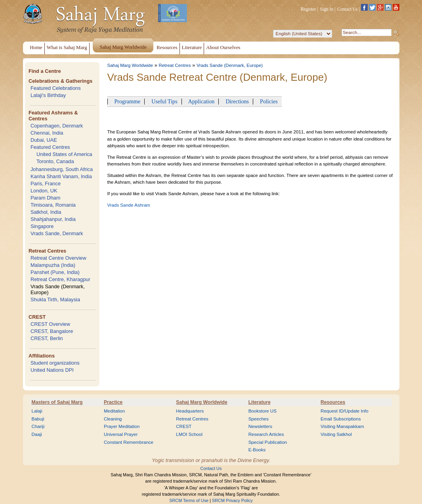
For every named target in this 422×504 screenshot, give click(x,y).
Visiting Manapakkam (342, 426)
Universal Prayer (121, 434)
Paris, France (46, 184)
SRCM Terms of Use (189, 500)
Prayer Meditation (122, 426)
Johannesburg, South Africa (62, 169)
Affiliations (42, 356)
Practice (113, 402)
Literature (260, 402)
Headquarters (190, 411)
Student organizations (55, 363)
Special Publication (268, 442)
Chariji (38, 426)
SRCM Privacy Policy (232, 500)
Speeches (259, 419)
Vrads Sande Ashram (129, 205)
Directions (236, 101)
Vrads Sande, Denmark (57, 233)
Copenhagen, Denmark (57, 126)
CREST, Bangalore (52, 331)
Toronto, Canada (55, 161)
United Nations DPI (52, 370)
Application (200, 101)
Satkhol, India (46, 212)
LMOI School (189, 434)
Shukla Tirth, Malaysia (55, 300)
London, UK (44, 191)
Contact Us (348, 9)
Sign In (327, 9)
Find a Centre (45, 71)
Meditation (114, 411)
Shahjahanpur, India (53, 219)
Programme (126, 101)
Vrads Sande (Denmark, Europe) (230, 65)
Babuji (38, 419)
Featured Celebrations (56, 88)
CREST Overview (50, 324)
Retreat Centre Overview (58, 258)
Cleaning (113, 419)
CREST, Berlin (47, 338)
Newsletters (260, 426)
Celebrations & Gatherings (60, 81)
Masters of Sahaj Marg (57, 402)
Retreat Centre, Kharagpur (60, 279)
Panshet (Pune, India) (55, 272)
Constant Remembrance (129, 442)
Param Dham (45, 198)
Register (308, 9)
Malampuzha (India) (53, 265)
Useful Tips (163, 101)
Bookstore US (263, 411)
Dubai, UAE (44, 140)
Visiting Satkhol (336, 434)
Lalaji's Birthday (48, 95)
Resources (333, 402)
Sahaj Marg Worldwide (130, 65)
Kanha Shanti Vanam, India (61, 176)
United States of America (64, 154)
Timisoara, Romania (53, 205)
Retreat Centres (47, 251)
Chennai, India (47, 133)
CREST (37, 317)
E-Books (257, 450)
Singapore (42, 226)
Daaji (37, 434)
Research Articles (266, 434)
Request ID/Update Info (345, 411)
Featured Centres (50, 147)
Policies (267, 101)
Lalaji (37, 411)
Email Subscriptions (341, 419)
